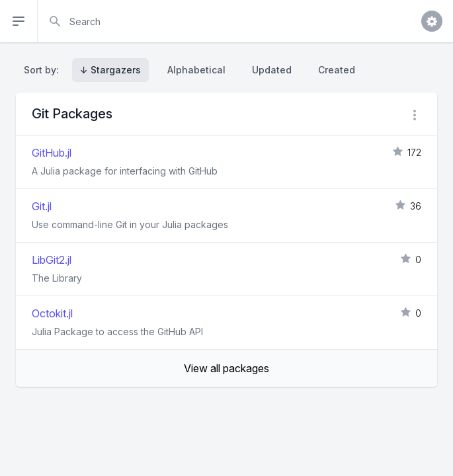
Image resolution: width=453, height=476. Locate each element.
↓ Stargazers (110, 70)
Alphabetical (196, 70)
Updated (272, 70)
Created (337, 70)
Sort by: (44, 70)
